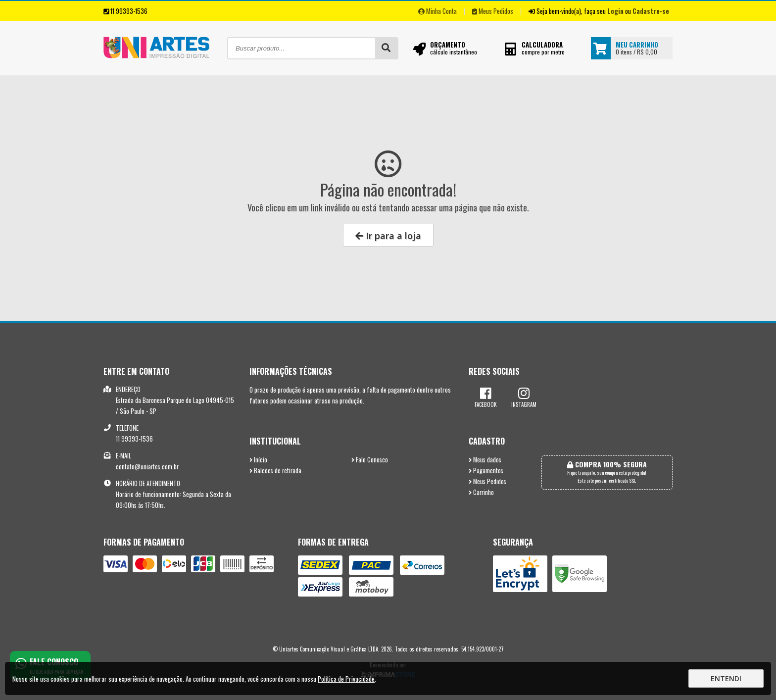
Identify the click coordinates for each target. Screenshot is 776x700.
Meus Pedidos (493, 11)
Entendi (726, 678)
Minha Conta (437, 11)
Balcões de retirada (275, 471)
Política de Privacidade (346, 679)
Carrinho (481, 492)
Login (615, 11)
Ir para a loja (388, 236)
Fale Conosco (370, 460)
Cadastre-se (651, 11)
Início (258, 460)
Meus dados (485, 460)
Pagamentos (486, 471)
